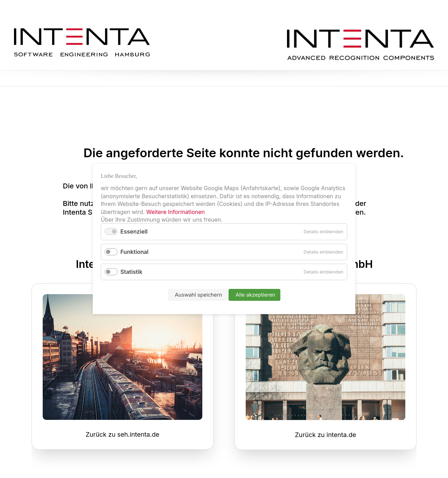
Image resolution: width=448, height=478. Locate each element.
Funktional (134, 252)
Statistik (131, 272)
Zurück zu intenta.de (326, 435)
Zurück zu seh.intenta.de (123, 434)
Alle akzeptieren (255, 295)
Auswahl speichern (199, 295)
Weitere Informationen (176, 212)
